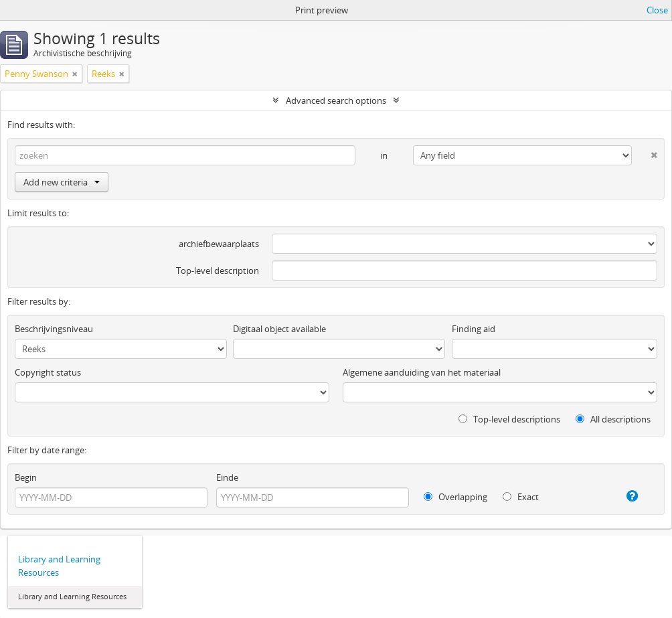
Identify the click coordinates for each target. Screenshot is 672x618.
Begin (26, 477)
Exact (521, 497)
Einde (227, 477)
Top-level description (218, 271)
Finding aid (474, 329)
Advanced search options (336, 100)
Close (657, 10)
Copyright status (48, 372)
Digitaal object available (279, 329)
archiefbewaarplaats (219, 244)
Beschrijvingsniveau (54, 329)
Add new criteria (62, 182)
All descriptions (613, 419)
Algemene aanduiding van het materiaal (422, 372)
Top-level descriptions (509, 419)
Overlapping (455, 497)
